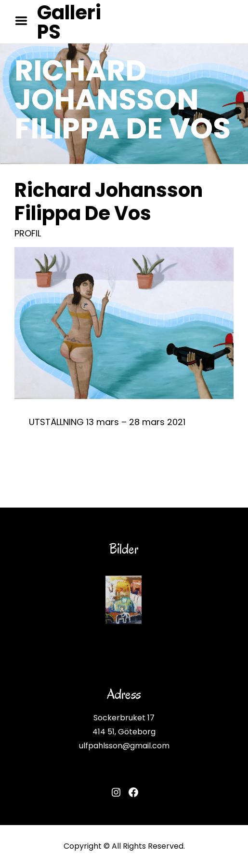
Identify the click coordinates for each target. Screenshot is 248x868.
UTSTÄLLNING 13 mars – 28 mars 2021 (107, 422)
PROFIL (28, 233)
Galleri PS (69, 22)
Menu (25, 21)
